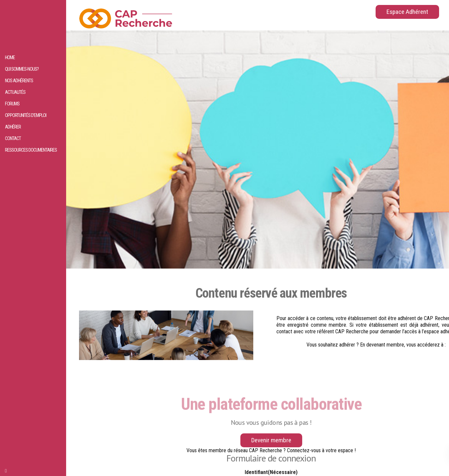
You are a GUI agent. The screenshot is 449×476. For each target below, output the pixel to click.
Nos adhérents (19, 81)
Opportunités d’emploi (26, 115)
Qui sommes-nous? (22, 69)
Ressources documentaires (31, 150)
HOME (10, 58)
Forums (12, 104)
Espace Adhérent (407, 12)
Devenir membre (271, 440)
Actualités (15, 92)
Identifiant (271, 472)
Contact (13, 139)
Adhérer (13, 127)
